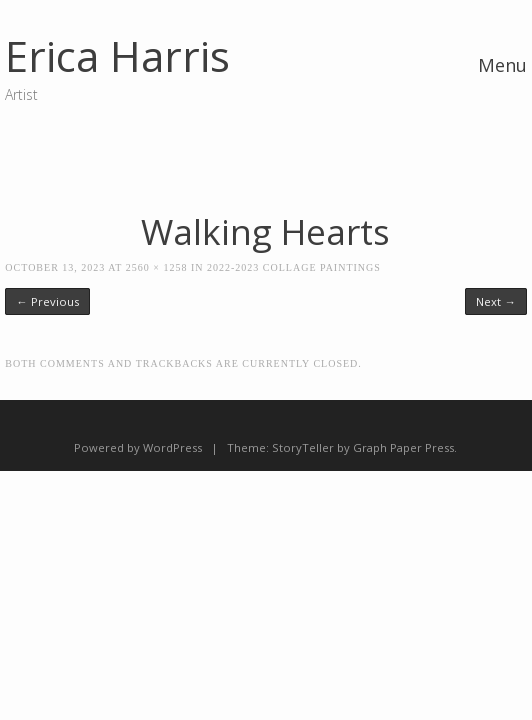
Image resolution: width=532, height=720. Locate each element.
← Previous (47, 301)
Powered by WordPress (138, 447)
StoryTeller (303, 447)
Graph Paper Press (403, 447)
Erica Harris (117, 55)
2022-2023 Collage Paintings (294, 267)
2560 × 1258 (157, 267)
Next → (495, 301)
